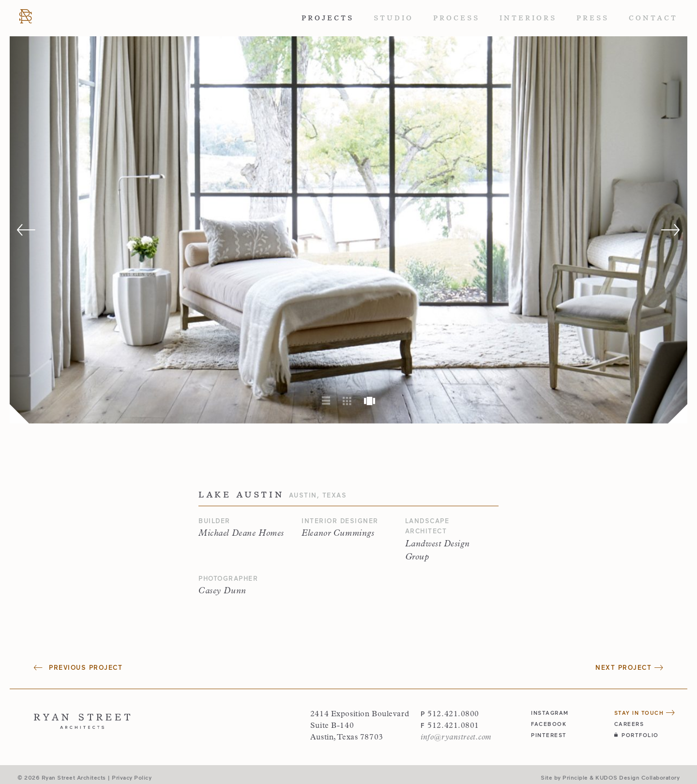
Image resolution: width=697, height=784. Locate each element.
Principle (575, 777)
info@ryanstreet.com (456, 738)
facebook (549, 724)
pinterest (549, 735)
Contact (653, 18)
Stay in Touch (645, 713)
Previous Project (78, 667)
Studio (394, 18)
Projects (328, 18)
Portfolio (636, 735)
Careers (629, 724)
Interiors (528, 18)
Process (456, 18)
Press (593, 18)
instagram (550, 713)
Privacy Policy (132, 777)
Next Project (629, 667)
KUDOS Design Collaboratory (637, 777)
